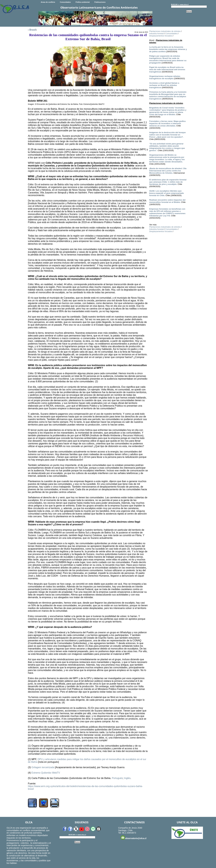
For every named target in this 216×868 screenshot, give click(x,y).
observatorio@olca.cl (133, 838)
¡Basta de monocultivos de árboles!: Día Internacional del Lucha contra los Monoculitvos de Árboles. (168, 171)
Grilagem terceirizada (43, 767)
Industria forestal (156, 34)
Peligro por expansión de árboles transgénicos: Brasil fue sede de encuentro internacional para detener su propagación (168, 59)
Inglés (127, 778)
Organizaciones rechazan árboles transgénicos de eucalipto (165, 77)
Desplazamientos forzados (161, 36)
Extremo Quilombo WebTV (46, 773)
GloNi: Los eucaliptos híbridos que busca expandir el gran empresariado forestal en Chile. (166, 193)
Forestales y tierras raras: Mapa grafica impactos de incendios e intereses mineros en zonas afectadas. (167, 123)
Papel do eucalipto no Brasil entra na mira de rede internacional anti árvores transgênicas (167, 69)
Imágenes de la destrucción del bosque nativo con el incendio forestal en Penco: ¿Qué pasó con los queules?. (167, 135)
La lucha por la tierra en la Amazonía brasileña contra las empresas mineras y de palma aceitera (168, 49)
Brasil (33, 30)
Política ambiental (83, 2)
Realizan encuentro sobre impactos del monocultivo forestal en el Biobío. (167, 201)
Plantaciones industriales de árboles (165, 31)
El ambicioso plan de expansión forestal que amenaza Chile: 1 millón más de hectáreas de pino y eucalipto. (168, 182)
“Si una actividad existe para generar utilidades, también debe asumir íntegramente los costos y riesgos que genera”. (167, 147)
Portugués (117, 778)
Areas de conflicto (48, 2)
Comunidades (65, 2)
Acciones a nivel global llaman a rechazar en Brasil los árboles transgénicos (164, 85)
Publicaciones (100, 2)
